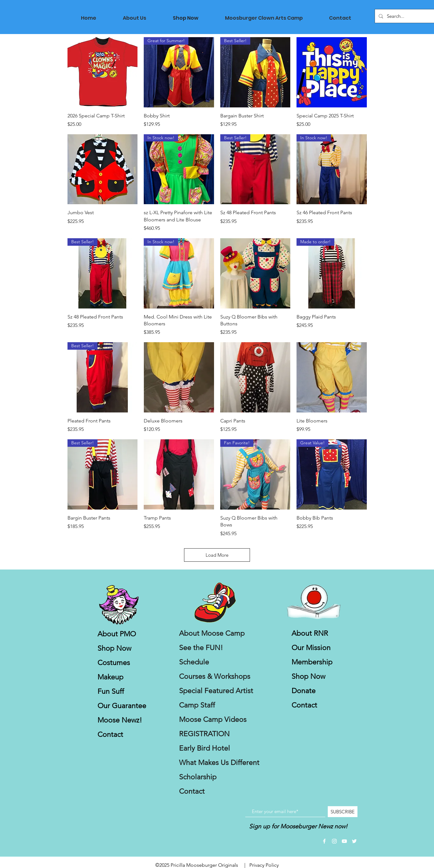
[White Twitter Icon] (354, 841)
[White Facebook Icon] (324, 841)
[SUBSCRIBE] (343, 812)
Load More (217, 555)
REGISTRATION (204, 734)
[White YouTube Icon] (344, 841)
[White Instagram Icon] (334, 841)
